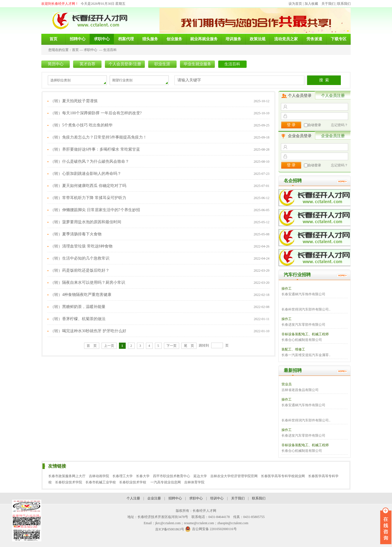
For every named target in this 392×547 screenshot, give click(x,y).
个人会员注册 (333, 96)
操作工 (287, 289)
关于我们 (328, 4)
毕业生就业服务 (197, 64)
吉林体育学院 (194, 482)
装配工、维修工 (293, 349)
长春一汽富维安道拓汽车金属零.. (306, 355)
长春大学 (143, 476)
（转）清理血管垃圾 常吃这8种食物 (81, 246)
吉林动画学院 (99, 476)
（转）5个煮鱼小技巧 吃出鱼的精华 (81, 125)
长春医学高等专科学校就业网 (283, 476)
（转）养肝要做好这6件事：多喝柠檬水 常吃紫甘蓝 (95, 149)
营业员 (287, 384)
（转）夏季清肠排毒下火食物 (76, 234)
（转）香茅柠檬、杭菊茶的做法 (78, 319)
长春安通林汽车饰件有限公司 (303, 294)
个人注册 (133, 498)
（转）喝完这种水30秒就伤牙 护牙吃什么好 (88, 331)
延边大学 (200, 476)
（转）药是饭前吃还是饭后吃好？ (80, 270)
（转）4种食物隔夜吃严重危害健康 (81, 295)
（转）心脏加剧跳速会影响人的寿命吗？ (86, 174)
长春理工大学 (123, 476)
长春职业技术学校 (133, 482)
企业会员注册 (333, 136)
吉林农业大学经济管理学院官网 (234, 476)
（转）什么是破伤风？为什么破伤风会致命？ (90, 161)
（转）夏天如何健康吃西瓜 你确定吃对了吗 (88, 186)
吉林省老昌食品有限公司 (300, 390)
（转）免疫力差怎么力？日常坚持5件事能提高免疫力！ (99, 137)
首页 (75, 50)
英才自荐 (87, 64)
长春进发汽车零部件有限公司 (303, 325)
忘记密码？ (339, 125)
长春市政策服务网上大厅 (67, 476)
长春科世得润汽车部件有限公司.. (306, 309)
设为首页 (295, 4)
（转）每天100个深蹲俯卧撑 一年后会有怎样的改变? (96, 113)
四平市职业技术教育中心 (172, 476)
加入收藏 (311, 4)
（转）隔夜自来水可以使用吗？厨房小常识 (88, 283)
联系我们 (344, 4)
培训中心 (217, 498)
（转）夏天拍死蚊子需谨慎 (74, 101)
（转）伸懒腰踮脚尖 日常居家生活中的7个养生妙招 (95, 210)
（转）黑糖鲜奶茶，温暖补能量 (78, 307)
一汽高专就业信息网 (166, 482)
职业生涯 (162, 64)
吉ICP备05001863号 (170, 529)
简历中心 (56, 64)
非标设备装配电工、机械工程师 (305, 334)
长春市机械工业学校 (101, 482)
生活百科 (110, 50)
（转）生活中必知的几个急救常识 (80, 258)
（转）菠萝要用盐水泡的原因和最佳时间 (86, 222)
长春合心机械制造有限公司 (302, 340)
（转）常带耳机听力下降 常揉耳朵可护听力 (88, 198)
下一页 (172, 346)
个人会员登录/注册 (125, 64)
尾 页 (189, 346)
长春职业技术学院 (69, 482)
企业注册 (154, 498)
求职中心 (91, 50)
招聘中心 (175, 498)
